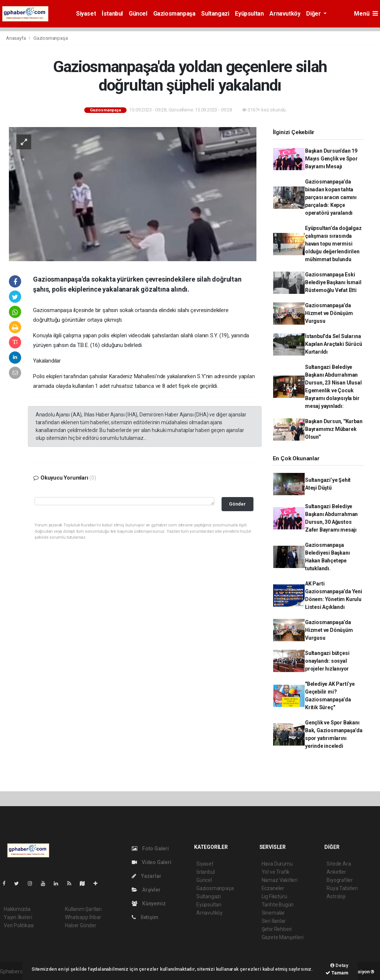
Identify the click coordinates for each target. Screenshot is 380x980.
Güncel (138, 14)
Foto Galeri (150, 848)
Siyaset (86, 14)
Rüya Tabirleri (342, 888)
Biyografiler (340, 880)
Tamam (337, 973)
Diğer (314, 14)
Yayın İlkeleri (18, 917)
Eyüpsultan (249, 14)
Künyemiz (149, 903)
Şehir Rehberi (277, 929)
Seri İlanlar (274, 921)
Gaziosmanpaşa (174, 14)
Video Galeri (151, 862)
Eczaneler (273, 888)
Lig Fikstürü (274, 896)
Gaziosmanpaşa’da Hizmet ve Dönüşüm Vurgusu (329, 313)
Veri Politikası (19, 925)
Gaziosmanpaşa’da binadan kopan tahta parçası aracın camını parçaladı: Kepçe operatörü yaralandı (331, 197)
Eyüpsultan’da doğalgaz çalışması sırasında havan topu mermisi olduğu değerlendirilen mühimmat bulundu (333, 244)
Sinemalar (273, 913)
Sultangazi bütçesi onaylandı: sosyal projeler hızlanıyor (327, 661)
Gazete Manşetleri (283, 937)
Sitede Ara (339, 864)
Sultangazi (215, 14)
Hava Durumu (277, 864)
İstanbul (112, 14)
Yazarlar (146, 876)
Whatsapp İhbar (83, 917)
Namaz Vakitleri (280, 880)
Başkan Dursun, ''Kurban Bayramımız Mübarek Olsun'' (334, 429)
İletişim (145, 917)
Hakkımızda (17, 909)
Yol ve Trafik (276, 872)
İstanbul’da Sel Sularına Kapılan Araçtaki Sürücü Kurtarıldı (334, 344)
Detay (339, 965)
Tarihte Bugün (278, 905)
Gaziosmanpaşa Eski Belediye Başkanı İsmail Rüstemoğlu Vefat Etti (333, 282)
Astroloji (336, 896)
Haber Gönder (81, 925)
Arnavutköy (285, 14)
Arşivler (146, 890)
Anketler (336, 872)
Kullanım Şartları (83, 909)
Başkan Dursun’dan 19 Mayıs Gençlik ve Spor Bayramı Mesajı (331, 159)
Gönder (237, 504)
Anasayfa (16, 38)
